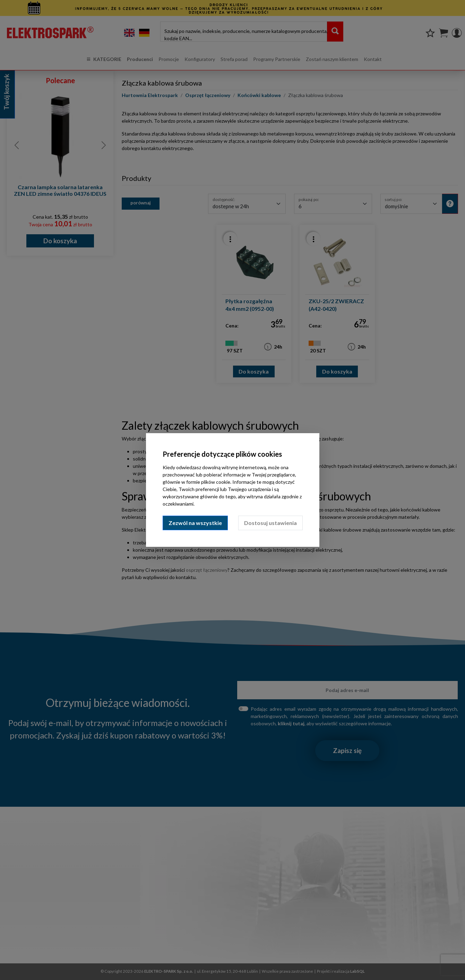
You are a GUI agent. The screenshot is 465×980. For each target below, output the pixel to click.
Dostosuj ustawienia (270, 523)
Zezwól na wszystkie (195, 523)
